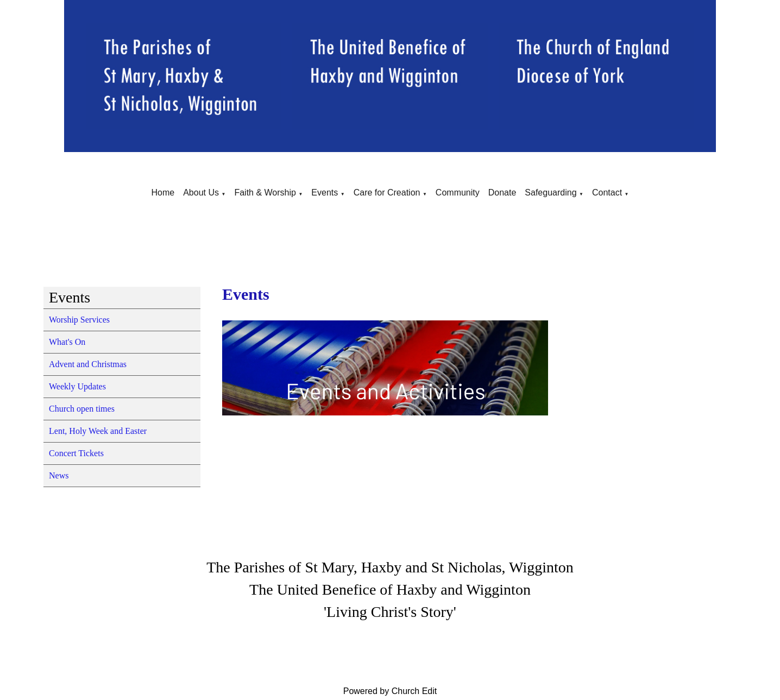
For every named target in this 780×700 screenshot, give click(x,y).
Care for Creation (387, 193)
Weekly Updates (77, 386)
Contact (607, 193)
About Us (201, 193)
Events (325, 193)
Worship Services (79, 320)
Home (163, 193)
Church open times (82, 409)
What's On (67, 342)
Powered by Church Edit (390, 691)
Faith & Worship (265, 193)
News (59, 475)
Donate (502, 193)
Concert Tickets (76, 453)
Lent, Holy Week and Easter (98, 431)
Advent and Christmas (88, 364)
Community (458, 193)
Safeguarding (551, 193)
